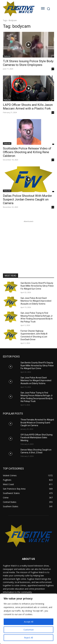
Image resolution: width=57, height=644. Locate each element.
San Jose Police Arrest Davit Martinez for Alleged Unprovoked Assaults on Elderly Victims (36, 301)
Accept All (29, 622)
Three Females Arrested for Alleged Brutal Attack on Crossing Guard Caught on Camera (37, 423)
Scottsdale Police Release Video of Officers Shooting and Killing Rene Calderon (27, 152)
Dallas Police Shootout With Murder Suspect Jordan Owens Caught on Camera (27, 199)
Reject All (28, 638)
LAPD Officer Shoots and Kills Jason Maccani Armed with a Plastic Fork (28, 107)
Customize (29, 630)
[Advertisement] (28, 241)
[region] (28, 619)
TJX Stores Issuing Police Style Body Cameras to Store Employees (28, 63)
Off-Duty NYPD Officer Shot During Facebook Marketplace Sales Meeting (37, 438)
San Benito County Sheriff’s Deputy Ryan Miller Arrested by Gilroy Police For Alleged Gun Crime (37, 286)
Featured (7, 56)
